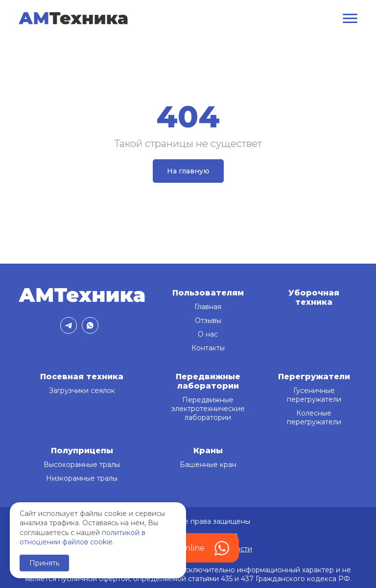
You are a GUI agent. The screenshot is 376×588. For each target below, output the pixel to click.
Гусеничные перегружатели (314, 395)
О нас (208, 334)
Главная (208, 307)
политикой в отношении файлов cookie (82, 538)
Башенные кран (208, 465)
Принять (44, 563)
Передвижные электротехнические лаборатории (208, 409)
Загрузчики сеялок (82, 391)
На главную (188, 171)
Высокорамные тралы (82, 465)
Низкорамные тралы (82, 478)
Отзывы (208, 320)
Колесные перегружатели (314, 417)
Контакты (208, 348)
